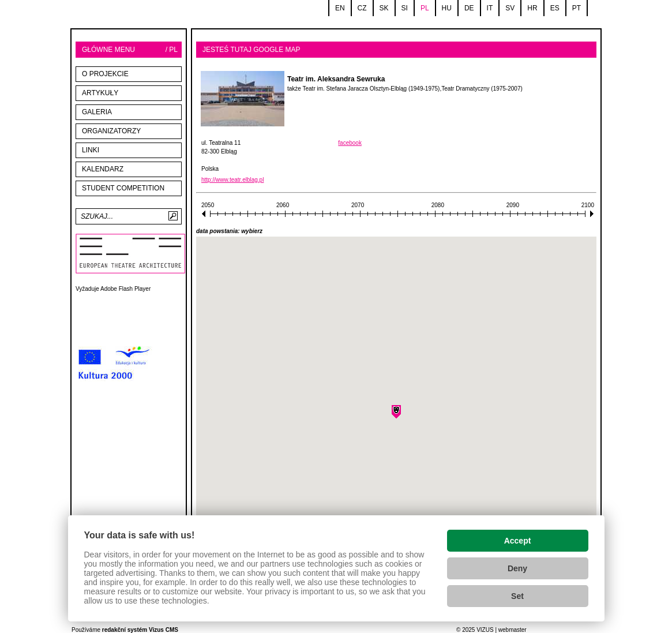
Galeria (97, 112)
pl (425, 8)
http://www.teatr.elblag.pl (232, 180)
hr (532, 8)
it (490, 8)
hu (447, 8)
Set (517, 596)
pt (577, 8)
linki (91, 150)
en (340, 8)
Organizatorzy (111, 131)
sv (510, 8)
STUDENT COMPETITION (123, 188)
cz (362, 8)
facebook (350, 143)
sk (384, 8)
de (469, 8)
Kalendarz (103, 169)
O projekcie (105, 74)
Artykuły (100, 93)
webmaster (513, 630)
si (405, 8)
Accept (518, 541)
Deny (517, 568)
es (555, 8)
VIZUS (485, 630)
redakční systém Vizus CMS (140, 630)
